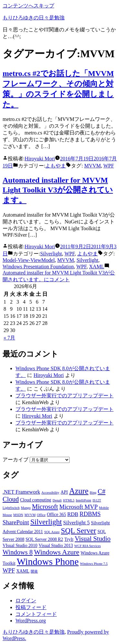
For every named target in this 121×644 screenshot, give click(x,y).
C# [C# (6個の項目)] (102, 491)
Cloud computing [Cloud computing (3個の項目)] (36, 500)
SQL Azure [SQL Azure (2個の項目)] (52, 532)
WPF (109, 166)
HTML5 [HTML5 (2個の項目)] (69, 500)
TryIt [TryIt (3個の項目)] (69, 539)
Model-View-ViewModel (29, 260)
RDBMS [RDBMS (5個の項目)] (90, 514)
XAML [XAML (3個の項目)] (23, 571)
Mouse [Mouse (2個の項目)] (7, 515)
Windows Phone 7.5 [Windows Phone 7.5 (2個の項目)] (94, 564)
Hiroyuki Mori (40, 159)
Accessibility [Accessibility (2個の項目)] (50, 493)
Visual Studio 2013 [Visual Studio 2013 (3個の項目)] (56, 546)
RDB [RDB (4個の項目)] (73, 514)
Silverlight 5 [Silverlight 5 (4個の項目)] (76, 523)
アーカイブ (15, 460)
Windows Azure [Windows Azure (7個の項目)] (57, 552)
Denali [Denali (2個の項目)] (57, 500)
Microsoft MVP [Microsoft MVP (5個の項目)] (79, 507)
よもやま (55, 166)
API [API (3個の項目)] (64, 492)
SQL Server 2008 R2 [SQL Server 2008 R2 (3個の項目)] (44, 539)
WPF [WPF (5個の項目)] (9, 570)
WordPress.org (31, 621)
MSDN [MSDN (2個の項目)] (18, 515)
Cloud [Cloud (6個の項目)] (11, 499)
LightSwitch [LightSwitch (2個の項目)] (11, 508)
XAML (97, 267)
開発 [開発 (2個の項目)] (34, 571)
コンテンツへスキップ (28, 6)
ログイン (26, 601)
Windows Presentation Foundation (38, 267)
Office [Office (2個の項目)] (41, 515)
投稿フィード (31, 607)
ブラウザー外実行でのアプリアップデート (65, 396)
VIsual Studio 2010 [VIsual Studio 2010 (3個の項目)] (20, 546)
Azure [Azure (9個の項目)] (79, 491)
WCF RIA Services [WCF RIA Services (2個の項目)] (87, 546)
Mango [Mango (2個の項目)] (26, 508)
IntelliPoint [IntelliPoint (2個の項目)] (84, 500)
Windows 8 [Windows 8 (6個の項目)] (18, 552)
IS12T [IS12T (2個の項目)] (97, 500)
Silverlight (51, 254)
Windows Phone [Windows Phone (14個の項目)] (48, 562)
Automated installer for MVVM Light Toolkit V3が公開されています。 (58, 190)
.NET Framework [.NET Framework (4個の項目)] (21, 492)
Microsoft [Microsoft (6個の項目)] (45, 507)
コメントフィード (36, 614)
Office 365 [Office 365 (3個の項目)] (56, 515)
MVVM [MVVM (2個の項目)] (30, 515)
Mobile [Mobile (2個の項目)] (104, 508)
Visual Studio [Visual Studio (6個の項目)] (93, 539)
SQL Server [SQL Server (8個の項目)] (79, 531)
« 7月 (9, 338)
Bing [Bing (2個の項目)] (93, 493)
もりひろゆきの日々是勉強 (34, 18)
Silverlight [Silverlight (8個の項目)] (46, 522)
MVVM (93, 166)
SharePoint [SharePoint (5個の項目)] (16, 522)
